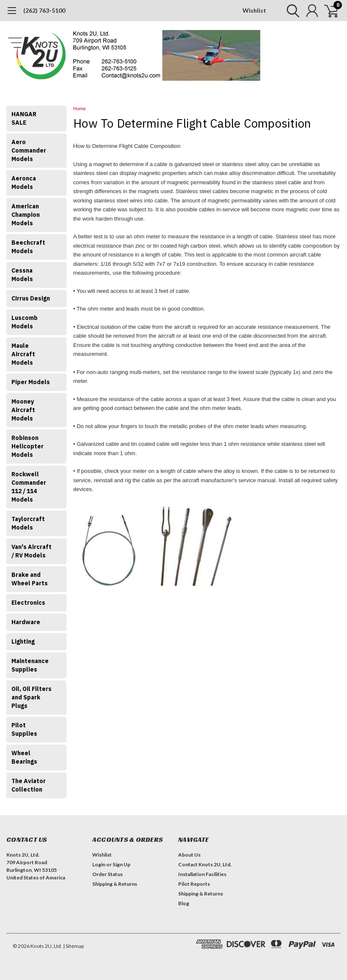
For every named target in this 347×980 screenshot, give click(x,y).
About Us (189, 855)
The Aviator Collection (29, 785)
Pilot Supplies (24, 729)
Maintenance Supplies (30, 665)
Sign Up (121, 864)
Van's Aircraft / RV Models (32, 551)
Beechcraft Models (28, 247)
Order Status (107, 874)
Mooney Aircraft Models (23, 410)
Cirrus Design (31, 298)
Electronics (28, 603)
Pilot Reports (194, 884)
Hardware (26, 622)
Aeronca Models (24, 183)
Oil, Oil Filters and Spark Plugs (32, 697)
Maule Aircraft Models (23, 354)
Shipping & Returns (115, 884)
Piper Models (31, 382)
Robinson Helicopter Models (28, 446)
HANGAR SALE (24, 118)
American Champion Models (26, 215)
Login (99, 864)
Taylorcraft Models (28, 523)
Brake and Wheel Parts (30, 579)
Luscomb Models (25, 322)
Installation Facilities (202, 874)
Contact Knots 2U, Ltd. (205, 864)
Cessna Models (22, 275)
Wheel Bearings (24, 757)
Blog (184, 903)
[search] (291, 11)
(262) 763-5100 (44, 10)
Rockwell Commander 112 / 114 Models (29, 487)
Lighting (23, 642)
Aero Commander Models (29, 150)
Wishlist (254, 10)
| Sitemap (73, 946)
